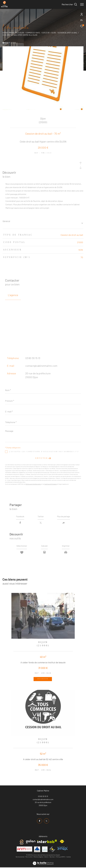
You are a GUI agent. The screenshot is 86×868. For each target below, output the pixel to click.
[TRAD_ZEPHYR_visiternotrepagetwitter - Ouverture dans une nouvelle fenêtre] (46, 822)
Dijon (54, 33)
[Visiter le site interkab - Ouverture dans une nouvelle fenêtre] (47, 842)
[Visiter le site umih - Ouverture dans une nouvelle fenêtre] (37, 850)
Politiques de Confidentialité (33, 484)
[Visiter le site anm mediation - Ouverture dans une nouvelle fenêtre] (24, 850)
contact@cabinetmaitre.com (41, 366)
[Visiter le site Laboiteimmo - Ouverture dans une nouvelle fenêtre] (43, 862)
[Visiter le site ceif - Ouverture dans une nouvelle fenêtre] (52, 850)
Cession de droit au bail (67, 33)
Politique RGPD (60, 857)
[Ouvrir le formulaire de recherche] (69, 4)
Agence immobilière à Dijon (13, 33)
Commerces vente (33, 33)
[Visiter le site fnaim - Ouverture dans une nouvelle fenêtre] (62, 842)
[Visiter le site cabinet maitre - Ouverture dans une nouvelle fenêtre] (22, 843)
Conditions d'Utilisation (51, 484)
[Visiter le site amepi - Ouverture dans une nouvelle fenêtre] (62, 849)
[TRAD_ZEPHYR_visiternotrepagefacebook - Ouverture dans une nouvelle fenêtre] (40, 822)
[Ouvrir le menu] (82, 4)
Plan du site (29, 857)
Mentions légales (38, 857)
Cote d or (46, 33)
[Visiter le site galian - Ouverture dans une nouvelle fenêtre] (31, 842)
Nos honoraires (20, 857)
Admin (46, 857)
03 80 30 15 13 (33, 358)
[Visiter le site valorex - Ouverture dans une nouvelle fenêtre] (45, 850)
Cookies (69, 858)
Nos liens (52, 857)
